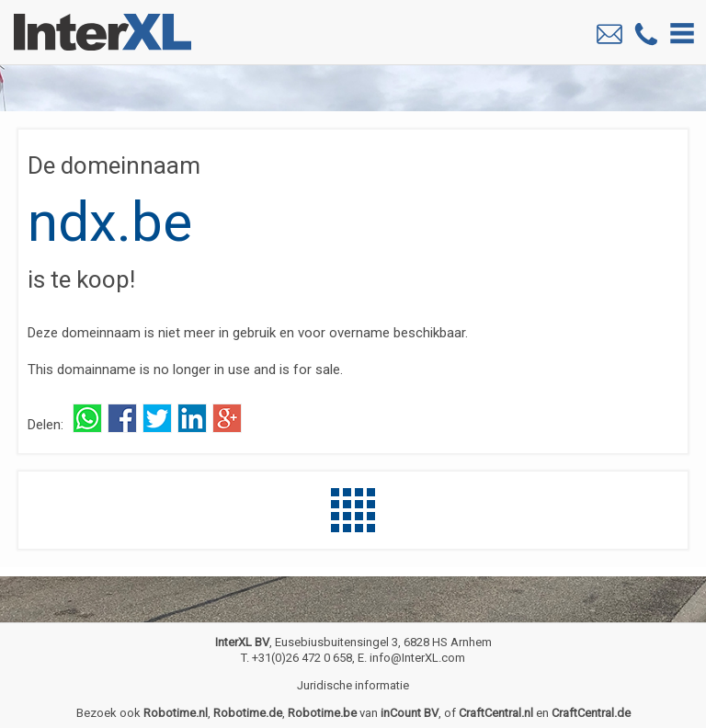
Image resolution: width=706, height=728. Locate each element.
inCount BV (410, 713)
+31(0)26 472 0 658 (302, 658)
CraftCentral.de (591, 713)
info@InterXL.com (417, 658)
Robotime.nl (176, 713)
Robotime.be (322, 713)
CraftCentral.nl (496, 713)
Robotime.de (248, 713)
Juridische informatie (353, 685)
